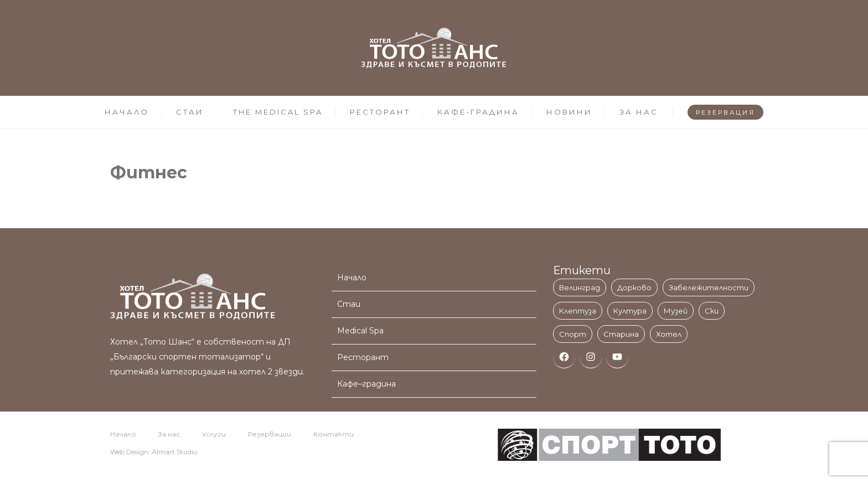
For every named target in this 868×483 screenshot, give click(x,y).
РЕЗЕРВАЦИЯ (725, 112)
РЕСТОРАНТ (380, 112)
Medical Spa (360, 331)
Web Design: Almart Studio (154, 452)
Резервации (270, 434)
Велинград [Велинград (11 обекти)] (580, 287)
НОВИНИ (569, 112)
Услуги (214, 434)
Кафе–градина (366, 384)
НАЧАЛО (127, 112)
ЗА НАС (639, 112)
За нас (169, 434)
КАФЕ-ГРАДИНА (478, 112)
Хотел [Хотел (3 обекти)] (669, 334)
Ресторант (363, 357)
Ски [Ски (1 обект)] (712, 311)
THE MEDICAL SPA (278, 112)
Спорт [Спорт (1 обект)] (573, 334)
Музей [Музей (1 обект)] (676, 311)
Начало (352, 278)
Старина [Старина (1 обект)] (621, 334)
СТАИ (190, 112)
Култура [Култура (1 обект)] (630, 311)
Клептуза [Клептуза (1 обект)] (578, 311)
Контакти (334, 434)
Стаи (349, 304)
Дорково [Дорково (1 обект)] (634, 287)
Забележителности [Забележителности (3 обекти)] (709, 287)
